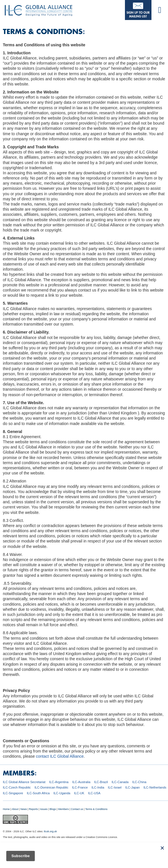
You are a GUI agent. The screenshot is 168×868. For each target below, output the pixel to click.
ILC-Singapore (13, 793)
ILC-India (98, 787)
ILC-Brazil (101, 782)
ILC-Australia (81, 782)
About (15, 809)
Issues (44, 809)
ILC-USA (94, 793)
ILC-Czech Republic (17, 787)
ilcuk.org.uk (50, 831)
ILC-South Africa (38, 793)
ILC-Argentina (59, 782)
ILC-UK (79, 793)
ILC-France (80, 787)
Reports (34, 809)
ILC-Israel (115, 787)
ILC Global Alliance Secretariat (24, 782)
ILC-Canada (120, 782)
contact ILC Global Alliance (60, 756)
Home (6, 809)
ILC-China (139, 782)
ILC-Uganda (62, 793)
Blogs (53, 809)
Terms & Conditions (96, 809)
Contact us (77, 809)
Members (64, 809)
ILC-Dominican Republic (51, 787)
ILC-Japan (132, 787)
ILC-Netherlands (155, 787)
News (24, 809)
